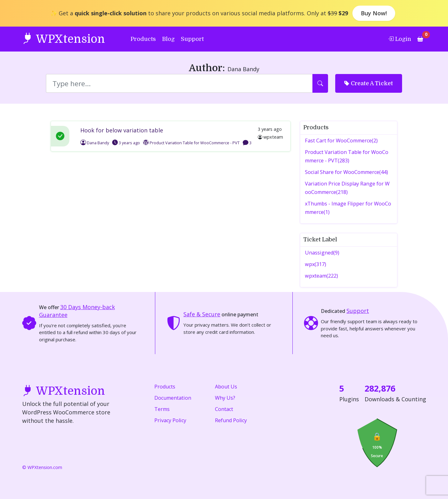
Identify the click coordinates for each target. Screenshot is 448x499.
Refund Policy (231, 420)
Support (192, 39)
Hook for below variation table (122, 130)
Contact (224, 409)
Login (400, 39)
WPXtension (64, 39)
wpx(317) (316, 264)
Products (143, 39)
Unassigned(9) (322, 253)
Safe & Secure (202, 314)
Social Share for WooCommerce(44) (346, 172)
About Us (226, 387)
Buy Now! (374, 13)
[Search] (179, 83)
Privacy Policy (170, 420)
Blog (168, 39)
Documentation (173, 398)
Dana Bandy (95, 143)
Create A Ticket (368, 83)
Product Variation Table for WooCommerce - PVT (195, 143)
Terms (162, 409)
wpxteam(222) (321, 276)
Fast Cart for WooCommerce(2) (341, 141)
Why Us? (225, 398)
